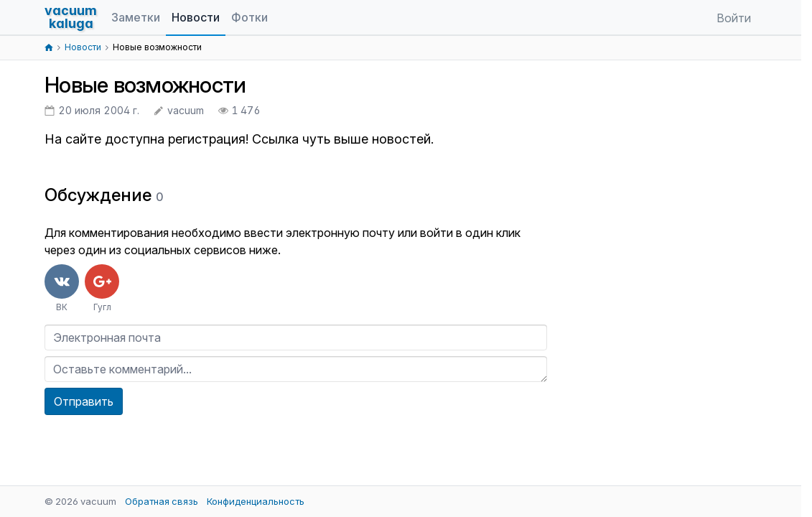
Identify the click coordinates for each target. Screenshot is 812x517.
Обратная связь (162, 501)
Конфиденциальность (256, 501)
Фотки (249, 17)
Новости (196, 17)
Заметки (136, 17)
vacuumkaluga (71, 17)
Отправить (84, 401)
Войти (734, 18)
